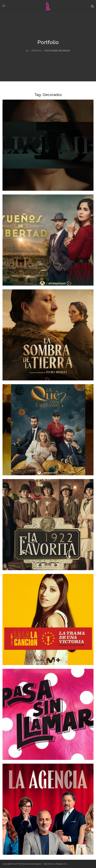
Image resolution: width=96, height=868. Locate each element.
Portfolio (36, 51)
